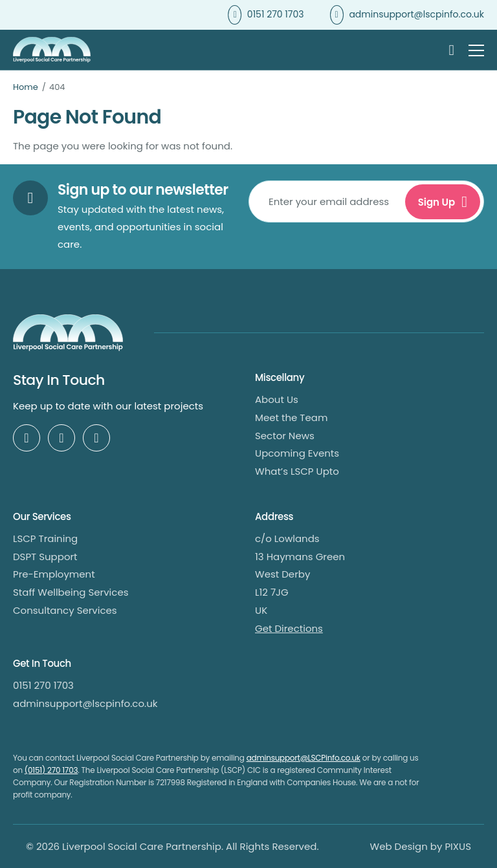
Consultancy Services (65, 610)
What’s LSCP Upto (297, 471)
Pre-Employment (54, 574)
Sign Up (437, 202)
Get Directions (289, 628)
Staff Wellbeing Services (71, 592)
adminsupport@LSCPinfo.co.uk (304, 758)
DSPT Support (45, 557)
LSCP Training (45, 538)
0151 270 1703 (276, 14)
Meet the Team (291, 418)
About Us (277, 399)
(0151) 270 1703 (51, 770)
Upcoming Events (297, 453)
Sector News (285, 436)
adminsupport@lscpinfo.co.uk (416, 14)
